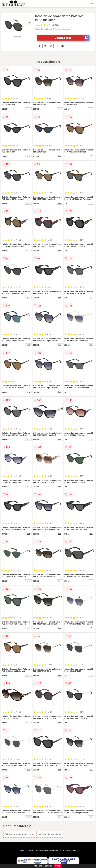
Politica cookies (70, 851)
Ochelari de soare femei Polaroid (20, 834)
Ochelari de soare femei (50, 834)
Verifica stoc (72, 38)
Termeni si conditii (26, 851)
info (28, 109)
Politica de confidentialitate (49, 851)
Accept (58, 866)
